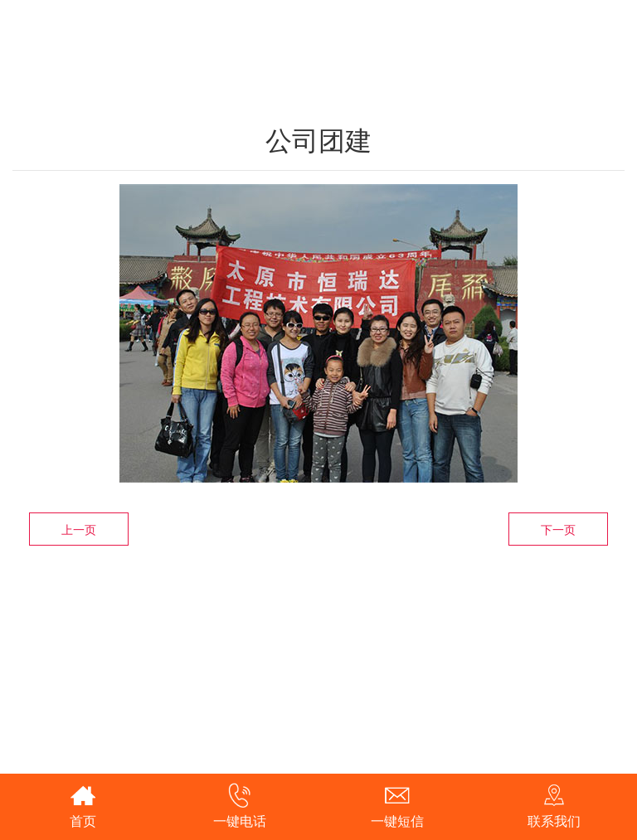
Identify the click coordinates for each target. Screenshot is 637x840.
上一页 (79, 530)
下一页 (558, 530)
